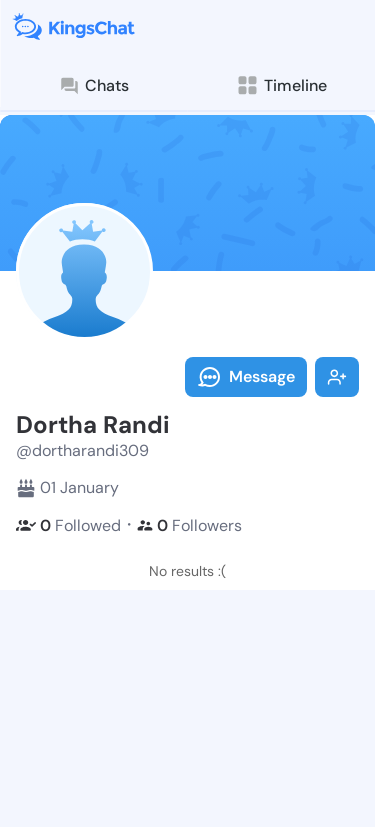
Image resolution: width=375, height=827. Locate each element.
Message (246, 377)
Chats (94, 86)
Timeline (281, 85)
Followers (189, 525)
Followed (68, 525)
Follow (337, 377)
